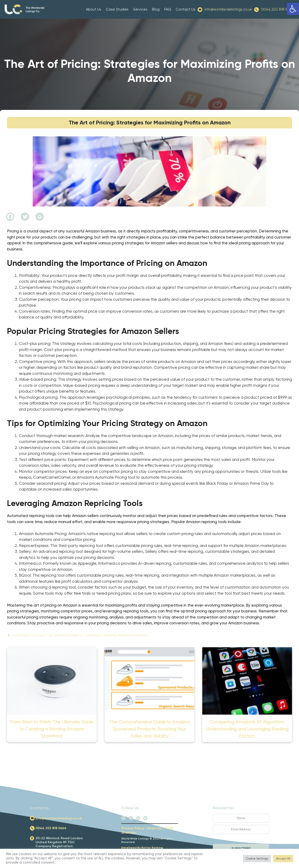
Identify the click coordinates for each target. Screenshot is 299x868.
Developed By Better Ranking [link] (142, 848)
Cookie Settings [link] (257, 859)
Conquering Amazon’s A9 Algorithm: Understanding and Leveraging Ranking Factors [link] (247, 729)
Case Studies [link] (117, 9)
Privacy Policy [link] (133, 828)
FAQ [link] (168, 9)
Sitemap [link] (155, 828)
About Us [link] (94, 9)
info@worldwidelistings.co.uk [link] (228, 9)
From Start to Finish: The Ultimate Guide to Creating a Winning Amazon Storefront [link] (81, 635)
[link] (293, 9)
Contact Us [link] (185, 9)
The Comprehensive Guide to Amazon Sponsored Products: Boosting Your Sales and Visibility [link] (149, 729)
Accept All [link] (283, 859)
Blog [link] (156, 9)
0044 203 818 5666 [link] (277, 9)
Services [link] (140, 9)
